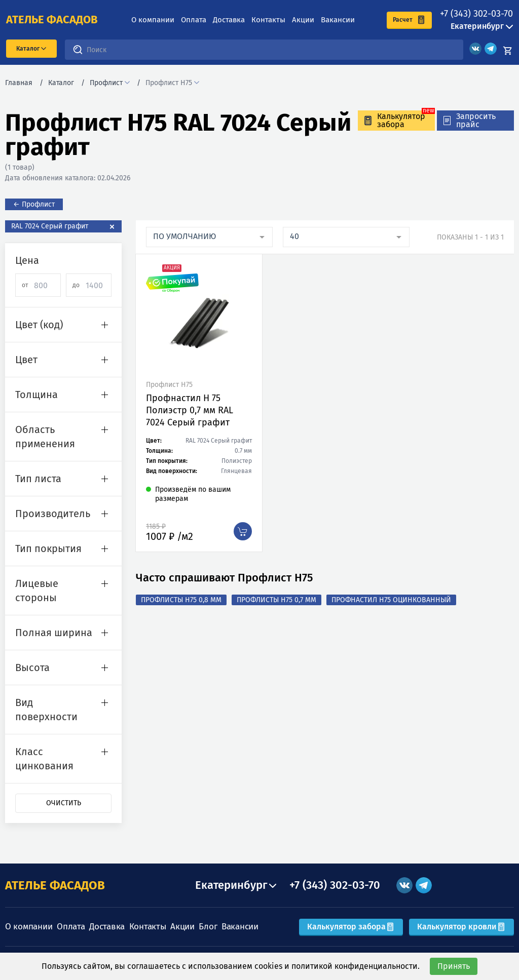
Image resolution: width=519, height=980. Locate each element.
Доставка (229, 20)
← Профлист (34, 204)
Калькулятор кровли (461, 927)
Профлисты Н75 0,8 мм (181, 600)
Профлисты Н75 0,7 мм (276, 600)
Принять (454, 966)
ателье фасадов (52, 20)
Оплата (194, 20)
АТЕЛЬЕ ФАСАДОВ (55, 885)
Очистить (64, 803)
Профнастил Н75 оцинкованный (391, 600)
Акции (303, 20)
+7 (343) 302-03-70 (476, 14)
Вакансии (338, 20)
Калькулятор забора (351, 927)
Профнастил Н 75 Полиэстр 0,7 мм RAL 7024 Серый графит (190, 410)
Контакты (268, 20)
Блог (208, 927)
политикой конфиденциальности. (356, 966)
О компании (153, 20)
